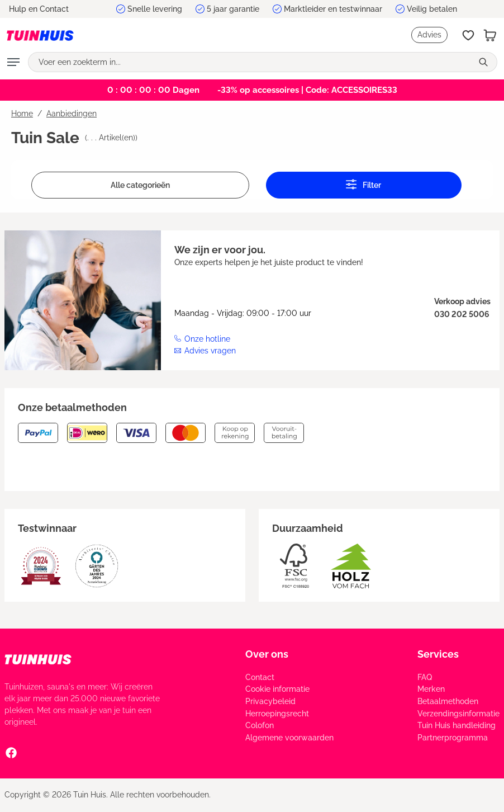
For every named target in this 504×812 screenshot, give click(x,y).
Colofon (260, 725)
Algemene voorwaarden (289, 738)
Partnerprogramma (453, 738)
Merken (431, 689)
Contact (260, 677)
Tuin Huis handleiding (457, 725)
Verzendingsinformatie (458, 714)
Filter (363, 184)
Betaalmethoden (448, 701)
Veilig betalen (432, 9)
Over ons (267, 654)
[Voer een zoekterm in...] (250, 62)
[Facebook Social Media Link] (11, 752)
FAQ (425, 677)
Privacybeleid (270, 701)
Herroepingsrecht (277, 714)
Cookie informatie (277, 689)
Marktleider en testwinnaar (333, 9)
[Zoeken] (485, 62)
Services (438, 654)
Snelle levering (155, 9)
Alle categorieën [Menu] (140, 185)
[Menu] (13, 62)
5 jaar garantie (233, 9)
